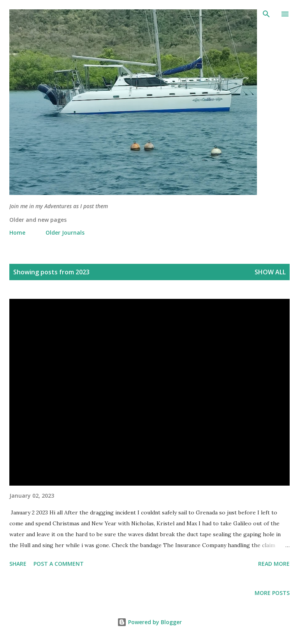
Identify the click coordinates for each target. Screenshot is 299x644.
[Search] (266, 14)
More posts (272, 593)
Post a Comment (59, 564)
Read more (274, 564)
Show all (270, 272)
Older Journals (65, 233)
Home (17, 233)
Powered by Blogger (149, 622)
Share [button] (18, 564)
